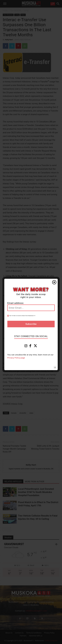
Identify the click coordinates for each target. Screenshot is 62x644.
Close (54, 282)
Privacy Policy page (16, 358)
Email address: (16, 303)
